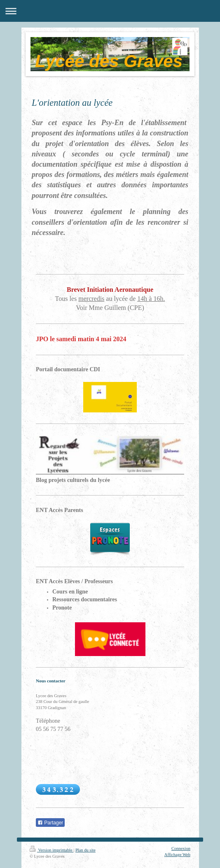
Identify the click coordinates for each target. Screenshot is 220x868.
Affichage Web (177, 855)
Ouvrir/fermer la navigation (110, 11)
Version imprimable (51, 850)
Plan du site (85, 850)
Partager (50, 823)
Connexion (181, 848)
